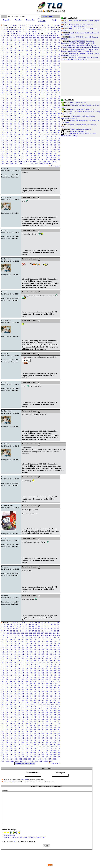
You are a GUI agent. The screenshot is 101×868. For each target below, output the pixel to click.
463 (27, 86)
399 (11, 78)
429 (11, 82)
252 (23, 57)
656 (19, 113)
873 (47, 143)
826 (39, 136)
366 (59, 71)
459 (11, 86)
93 (52, 34)
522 (23, 95)
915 (35, 149)
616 (39, 107)
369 (11, 74)
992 (43, 160)
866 (19, 143)
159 (11, 44)
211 (39, 50)
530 (55, 95)
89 (39, 34)
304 (51, 63)
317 (43, 65)
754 (51, 126)
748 (27, 126)
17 (51, 25)
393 (47, 76)
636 (59, 109)
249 (11, 57)
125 (54, 38)
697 (3, 120)
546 (59, 97)
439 (51, 82)
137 (43, 40)
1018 (46, 164)
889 (51, 145)
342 (23, 69)
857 (43, 141)
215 (55, 50)
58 (2, 32)
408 (47, 78)
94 (55, 34)
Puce (21, 837)
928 (27, 151)
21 (5, 27)
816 (59, 134)
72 (45, 32)
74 (52, 32)
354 (11, 71)
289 (51, 61)
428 (7, 82)
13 (39, 25)
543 (47, 97)
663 (47, 113)
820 (15, 136)
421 (39, 80)
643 (27, 111)
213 (47, 50)
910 (15, 149)
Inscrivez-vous (9, 782)
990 (35, 160)
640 (15, 111)
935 (55, 151)
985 (15, 160)
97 (5, 36)
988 (27, 160)
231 (59, 53)
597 (23, 105)
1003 (30, 162)
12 (36, 25)
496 (39, 90)
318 (47, 65)
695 (55, 118)
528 (47, 95)
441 (59, 82)
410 (55, 78)
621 (59, 107)
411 (59, 78)
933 (47, 151)
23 (11, 27)
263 (7, 59)
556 (39, 99)
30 (33, 27)
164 (31, 44)
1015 (31, 164)
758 (7, 128)
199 (51, 48)
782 (43, 130)
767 (43, 128)
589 (51, 103)
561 (59, 99)
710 (55, 120)
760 (15, 128)
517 (3, 95)
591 (59, 103)
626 (19, 109)
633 (47, 109)
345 (35, 69)
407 (43, 78)
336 (59, 67)
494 (31, 90)
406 (39, 78)
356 (19, 71)
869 (31, 143)
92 (49, 34)
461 (19, 86)
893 (7, 147)
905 (55, 147)
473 (7, 88)
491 (19, 90)
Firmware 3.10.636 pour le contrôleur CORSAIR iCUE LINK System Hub (77, 26)
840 (35, 139)
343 (27, 69)
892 (3, 147)
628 (27, 109)
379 (51, 74)
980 (55, 157)
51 (39, 29)
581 (19, 103)
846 (59, 139)
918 (47, 149)
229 (51, 53)
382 (3, 76)
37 (55, 27)
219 (11, 53)
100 (14, 36)
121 (38, 38)
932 (43, 151)
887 (43, 145)
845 (55, 139)
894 (11, 147)
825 (35, 136)
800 (55, 132)
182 (43, 46)
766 (39, 128)
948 (47, 153)
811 (39, 134)
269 (31, 59)
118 (26, 38)
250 (15, 57)
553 (27, 99)
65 (23, 32)
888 (47, 145)
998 (7, 162)
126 (58, 38)
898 (27, 147)
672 (23, 116)
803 (7, 134)
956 (19, 155)
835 (15, 139)
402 (23, 78)
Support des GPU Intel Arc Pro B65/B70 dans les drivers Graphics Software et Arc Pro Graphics (80, 50)
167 (43, 44)
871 (39, 143)
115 (15, 38)
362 (43, 71)
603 (47, 105)
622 (3, 109)
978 (47, 157)
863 (7, 143)
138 (47, 40)
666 (59, 113)
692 (43, 118)
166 (39, 44)
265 (15, 59)
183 (47, 46)
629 (31, 109)
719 (31, 122)
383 (7, 76)
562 (3, 101)
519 (11, 95)
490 (15, 90)
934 (51, 151)
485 (55, 88)
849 (11, 141)
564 (11, 101)
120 (34, 38)
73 (49, 32)
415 (15, 80)
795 (35, 132)
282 (23, 61)
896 (19, 147)
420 (35, 80)
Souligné (38, 837)
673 (27, 116)
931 (39, 151)
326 (19, 67)
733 (27, 124)
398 (7, 78)
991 (39, 160)
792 (23, 132)
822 (23, 136)
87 (33, 34)
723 (47, 122)
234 (11, 55)
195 (35, 48)
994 (51, 160)
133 (27, 40)
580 (15, 103)
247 (3, 57)
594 (11, 105)
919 (51, 149)
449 (31, 84)
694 (51, 118)
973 (27, 157)
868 (27, 143)
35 (49, 27)
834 (11, 139)
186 (59, 46)
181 (39, 46)
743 (7, 126)
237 (23, 55)
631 (39, 109)
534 (11, 97)
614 (31, 107)
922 (3, 151)
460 (15, 86)
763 (27, 128)
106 (38, 36)
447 (23, 84)
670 (15, 116)
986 (19, 160)
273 (47, 59)
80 (11, 34)
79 (8, 34)
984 (11, 160)
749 (31, 126)
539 (31, 97)
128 (7, 40)
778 (27, 130)
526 (39, 95)
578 (7, 103)
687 (23, 118)
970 (15, 157)
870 (35, 143)
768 (47, 128)
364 (51, 71)
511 (39, 92)
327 (23, 67)
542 (43, 97)
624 (11, 109)
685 (15, 118)
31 (36, 27)
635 (55, 109)
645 (35, 111)
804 (11, 134)
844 (51, 139)
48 (30, 29)
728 (7, 124)
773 (7, 130)
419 (31, 80)
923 (7, 151)
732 (23, 124)
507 (23, 92)
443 (7, 84)
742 (3, 126)
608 (7, 107)
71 (42, 32)
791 (19, 132)
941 (19, 153)
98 (8, 36)
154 (51, 42)
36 (52, 27)
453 (47, 84)
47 (27, 29)
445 (15, 84)
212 (43, 50)
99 (11, 36)
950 (55, 153)
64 (20, 32)
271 (39, 59)
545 (55, 97)
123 (46, 38)
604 (51, 105)
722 (43, 122)
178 (27, 46)
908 (7, 149)
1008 (54, 162)
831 (59, 136)
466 (39, 86)
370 (15, 74)
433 (27, 82)
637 (3, 111)
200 (55, 48)
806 (19, 134)
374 (31, 74)
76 (58, 32)
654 (11, 113)
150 (35, 42)
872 (43, 143)
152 (43, 42)
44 (17, 29)
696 (59, 118)
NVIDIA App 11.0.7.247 (78, 103)
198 (47, 48)
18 (55, 25)
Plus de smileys (9, 835)
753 (47, 126)
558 (47, 99)
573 (47, 101)
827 (43, 136)
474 (11, 88)
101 (19, 36)
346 (39, 69)
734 (31, 124)
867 (23, 143)
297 (23, 63)
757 (3, 128)
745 (15, 126)
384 (11, 76)
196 (39, 48)
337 (3, 69)
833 (7, 139)
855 (35, 141)
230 (55, 53)
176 (19, 46)
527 (43, 95)
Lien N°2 (15, 837)
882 (23, 145)
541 (39, 97)
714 (11, 122)
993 (47, 160)
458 (7, 86)
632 (43, 109)
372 (23, 74)
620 (55, 107)
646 (39, 111)
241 (39, 55)
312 (23, 65)
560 (55, 99)
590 (55, 103)
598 (27, 105)
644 (31, 111)
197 (43, 48)
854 (31, 141)
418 (27, 80)
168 (47, 44)
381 (59, 74)
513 (47, 92)
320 (55, 65)
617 (43, 107)
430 (15, 82)
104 (31, 36)
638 (7, 111)
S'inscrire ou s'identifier (42, 20)
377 (43, 74)
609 (11, 107)
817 (3, 136)
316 (39, 65)
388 (27, 76)
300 (35, 63)
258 (47, 57)
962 (43, 155)
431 (19, 82)
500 (55, 90)
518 (7, 95)
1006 (44, 162)
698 (7, 120)
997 (3, 162)
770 (55, 128)
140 (55, 40)
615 (35, 107)
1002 (25, 162)
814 (51, 134)
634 (51, 109)
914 (31, 149)
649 (51, 111)
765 (35, 128)
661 (39, 113)
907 (3, 149)
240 (35, 55)
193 (27, 48)
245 (55, 55)
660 (35, 113)
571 (39, 101)
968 (7, 157)
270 (35, 59)
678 (47, 116)
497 (43, 90)
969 (11, 157)
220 (15, 53)
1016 (36, 164)
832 (3, 139)
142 (3, 42)
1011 (12, 164)
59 (5, 32)
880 (15, 145)
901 (39, 147)
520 (15, 95)
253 (27, 57)
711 (59, 120)
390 (35, 76)
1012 (17, 164)
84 (23, 34)
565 (15, 101)
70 (39, 32)
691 (39, 118)
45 (20, 29)
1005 (40, 162)
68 (33, 32)
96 (2, 36)
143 (7, 42)
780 (35, 130)
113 (7, 38)
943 (27, 153)
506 (19, 92)
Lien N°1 (7, 837)
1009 (2, 164)
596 (19, 105)
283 (27, 61)
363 (47, 71)
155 (55, 42)
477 (23, 88)
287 (43, 61)
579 (11, 103)
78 (5, 34)
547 (3, 99)
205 (15, 50)
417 (23, 80)
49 (33, 29)
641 (19, 111)
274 (51, 59)
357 (23, 71)
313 (27, 65)
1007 (49, 162)
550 (15, 99)
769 (51, 128)
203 (7, 50)
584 (31, 103)
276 (59, 59)
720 (35, 122)
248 (7, 57)
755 (55, 126)
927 (23, 151)
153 (47, 42)
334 (51, 67)
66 (27, 32)
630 (35, 109)
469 (51, 86)
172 (3, 46)
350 (55, 69)
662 (43, 113)
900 (35, 147)
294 (11, 63)
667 (3, 116)
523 (27, 95)
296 (19, 63)
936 (59, 151)
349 (51, 69)
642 (23, 111)
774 (11, 130)
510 (35, 92)
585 (35, 103)
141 (59, 40)
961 (39, 155)
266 (19, 59)
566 (19, 101)
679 (51, 116)
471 (59, 86)
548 (7, 99)
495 (35, 90)
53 (45, 29)
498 (47, 90)
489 (11, 90)
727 (3, 124)
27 (23, 27)
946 (39, 153)
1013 (22, 164)
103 (26, 36)
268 (27, 59)
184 (51, 46)
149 (31, 42)
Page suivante (55, 166)
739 (51, 124)
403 (27, 78)
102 (22, 36)
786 (59, 130)
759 (11, 128)
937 (3, 153)
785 (55, 130)
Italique (31, 837)
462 (23, 86)
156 (59, 42)
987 (23, 160)
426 (59, 80)
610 (15, 107)
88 (36, 34)
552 (23, 99)
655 (15, 113)
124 (50, 38)
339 (11, 69)
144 (11, 42)
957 (23, 155)
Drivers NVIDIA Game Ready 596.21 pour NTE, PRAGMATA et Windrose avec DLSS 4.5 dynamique (80, 46)
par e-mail (24, 780)
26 (20, 27)
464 (31, 86)
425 (55, 80)
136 (39, 40)
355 (15, 71)
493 (27, 90)
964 (51, 155)
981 (59, 157)
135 (35, 40)
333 (47, 67)
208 (27, 50)
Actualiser (19, 20)
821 (19, 136)
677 (43, 116)
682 (3, 118)
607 (3, 107)
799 (51, 132)
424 (51, 80)
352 (3, 71)
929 (31, 151)
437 (43, 82)
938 (7, 153)
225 (35, 53)
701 (19, 120)
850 (15, 141)
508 (27, 92)
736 (39, 124)
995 (55, 160)
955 (15, 155)
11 (33, 25)
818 (7, 136)
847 (3, 141)
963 (47, 155)
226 (39, 53)
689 (31, 118)
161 (19, 44)
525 (35, 95)
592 (3, 105)
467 (43, 86)
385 (15, 76)
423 (47, 80)
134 (31, 40)
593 (7, 105)
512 (43, 92)
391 (39, 76)
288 (47, 61)
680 (55, 116)
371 (19, 74)
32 (39, 27)
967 (3, 157)
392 (43, 76)
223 (27, 53)
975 (35, 157)
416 (19, 80)
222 (23, 53)
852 (23, 141)
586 (39, 103)
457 (3, 86)
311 (19, 65)
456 (59, 84)
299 (31, 63)
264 (11, 59)
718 (27, 122)
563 (7, 101)
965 (55, 155)
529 (51, 95)
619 (51, 107)
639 (11, 111)
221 (19, 53)
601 (39, 105)
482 (43, 88)
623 (7, 109)
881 (19, 145)
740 (55, 124)
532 (3, 97)
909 (11, 149)
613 (27, 107)
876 (59, 143)
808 (27, 134)
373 (27, 74)
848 (7, 141)
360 (35, 71)
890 (55, 145)
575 (55, 101)
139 (51, 40)
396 (59, 76)
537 (23, 97)
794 (31, 132)
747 (23, 126)
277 (3, 61)
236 (19, 55)
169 (51, 44)
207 (23, 50)
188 (7, 48)
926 (19, 151)
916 (39, 149)
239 (31, 55)
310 (15, 65)
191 (19, 48)
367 (3, 74)
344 (31, 69)
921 (59, 149)
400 (15, 78)
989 (31, 160)
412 (3, 80)
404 (31, 78)
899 (31, 147)
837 (23, 139)
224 (31, 53)
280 (15, 61)
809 (31, 134)
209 (31, 50)
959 (31, 155)
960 (35, 155)
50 (36, 29)
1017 (41, 164)
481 (39, 88)
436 (39, 82)
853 (27, 141)
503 (7, 92)
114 (11, 38)
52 (42, 29)
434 (31, 82)
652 (3, 113)
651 (59, 111)
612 (23, 107)
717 (23, 122)
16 (48, 25)
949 (51, 153)
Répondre (7, 20)
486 (59, 88)
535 (15, 97)
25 (17, 27)
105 (34, 36)
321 (59, 65)
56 (55, 29)
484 (51, 88)
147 (23, 42)
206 (19, 50)
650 (55, 111)
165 (35, 44)
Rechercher (30, 20)
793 (27, 132)
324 (11, 67)
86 (30, 34)
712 (3, 122)
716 (19, 122)
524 (31, 95)
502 (3, 92)
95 (58, 34)
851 (19, 141)
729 (11, 124)
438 (47, 82)
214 (51, 50)
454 (51, 84)
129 (11, 40)
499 (51, 90)
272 (43, 59)
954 (11, 155)
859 (51, 141)
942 (23, 153)
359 (31, 71)
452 (43, 84)
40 (5, 29)
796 (39, 132)
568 (27, 101)
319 (51, 65)
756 (59, 126)
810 (35, 134)
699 (11, 120)
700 (15, 120)
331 (39, 67)
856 (39, 141)
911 (19, 149)
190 (15, 48)
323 (7, 67)
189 (11, 48)
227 (43, 53)
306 (59, 63)
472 (3, 88)
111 (58, 36)
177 (23, 46)
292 (3, 63)
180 (35, 46)
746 (19, 126)
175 (15, 46)
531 (59, 95)
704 (31, 120)
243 (47, 55)
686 (19, 118)
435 (35, 82)
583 (27, 103)
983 (7, 160)
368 (7, 74)
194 (31, 48)
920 (55, 149)
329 (31, 67)
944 (31, 153)
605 (55, 105)
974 (31, 157)
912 (23, 149)
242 (43, 55)
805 (15, 134)
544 (51, 97)
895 (15, 147)
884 (31, 145)
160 (15, 44)
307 (3, 65)
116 (19, 38)
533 (7, 97)
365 (55, 71)
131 (19, 40)
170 (55, 44)
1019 (51, 164)
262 (3, 59)
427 (3, 82)
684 (11, 118)
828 (47, 136)
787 (3, 132)
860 (55, 141)
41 (8, 29)
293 (7, 63)
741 (59, 124)
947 (43, 153)
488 (7, 90)
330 (35, 67)
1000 (15, 162)
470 (55, 86)
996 (59, 160)
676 (39, 116)
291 (59, 61)
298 (27, 63)
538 (27, 97)
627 (23, 109)
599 (31, 105)
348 (47, 69)
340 (15, 69)
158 (7, 44)
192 (23, 48)
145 (15, 42)
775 (15, 130)
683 (7, 118)
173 (7, 46)
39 (2, 29)
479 (31, 88)
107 (42, 36)
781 (39, 130)
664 (51, 113)
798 (47, 132)
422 (43, 80)
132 (23, 40)
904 (51, 147)
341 (19, 69)
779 (31, 130)
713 (7, 122)
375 (35, 74)
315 (35, 65)
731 (19, 124)
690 (35, 118)
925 (15, 151)
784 (51, 130)
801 (59, 132)
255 (35, 57)
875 (55, 143)
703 (27, 120)
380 (55, 74)
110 (54, 36)
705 (35, 120)
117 (23, 38)
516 (59, 92)
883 (27, 145)
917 (43, 149)
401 (19, 78)
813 (47, 134)
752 (43, 126)
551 (19, 99)
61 (11, 32)
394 (51, 76)
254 (31, 57)
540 (35, 97)
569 (31, 101)
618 (47, 107)
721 (39, 122)
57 (58, 29)
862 (3, 143)
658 (27, 113)
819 (11, 136)
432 (23, 82)
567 (23, 101)
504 (11, 92)
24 (14, 27)
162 (23, 44)
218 (7, 53)
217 (3, 53)
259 (51, 57)
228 (47, 53)
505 (15, 92)
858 (47, 141)
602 (43, 105)
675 (35, 116)
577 (3, 103)
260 (55, 57)
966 (59, 155)
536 (19, 97)
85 (27, 34)
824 (31, 136)
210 (35, 50)
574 (51, 101)
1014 (27, 164)
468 (47, 86)
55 (52, 29)
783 (47, 130)
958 (27, 155)
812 (43, 134)
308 (7, 65)
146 (19, 42)
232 (3, 55)
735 (35, 124)
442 (3, 84)
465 (35, 86)
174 (11, 46)
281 (19, 61)
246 (59, 55)
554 (31, 99)
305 (55, 63)
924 (11, 151)
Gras (26, 837)
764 (31, 128)
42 (11, 29)
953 (7, 155)
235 (15, 55)
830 (55, 136)
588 (47, 103)
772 (3, 130)
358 (27, 71)
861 (59, 141)
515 (55, 92)
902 (43, 147)
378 (47, 74)
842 (43, 139)
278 (7, 61)
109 (50, 36)
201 (59, 48)
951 (59, 153)
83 (20, 34)
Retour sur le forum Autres (25, 764)
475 (15, 88)
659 (31, 113)
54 (49, 29)
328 (27, 67)
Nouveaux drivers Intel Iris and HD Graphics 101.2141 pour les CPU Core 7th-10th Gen (79, 58)
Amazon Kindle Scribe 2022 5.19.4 (81, 129)
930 (35, 151)
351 (59, 69)
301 (39, 63)
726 (59, 122)
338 (7, 69)
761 (19, 128)
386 (19, 76)
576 (59, 101)
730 (15, 124)
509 (31, 92)
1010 (7, 164)
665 (55, 113)
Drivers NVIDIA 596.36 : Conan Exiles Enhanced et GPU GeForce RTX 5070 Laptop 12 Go (78, 42)
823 (27, 136)
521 (19, 95)
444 (11, 84)
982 (3, 160)
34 (45, 27)
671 (19, 116)
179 (31, 46)
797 (43, 132)
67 (30, 32)
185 (55, 46)
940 (15, 153)
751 (39, 126)
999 (11, 162)
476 (19, 88)
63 (17, 32)
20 (2, 27)
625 (15, 109)
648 (47, 111)
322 (3, 67)
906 (59, 147)
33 (42, 27)
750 (35, 126)
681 (59, 116)
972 (23, 157)
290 (55, 61)
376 (39, 74)
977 (43, 157)
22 (8, 27)
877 (3, 145)
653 (7, 113)
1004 (35, 162)
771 (59, 128)
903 (47, 147)
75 (55, 32)
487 (3, 90)
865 (15, 143)
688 (27, 118)
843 (47, 139)
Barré (45, 837)
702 (23, 120)
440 (55, 82)
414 (11, 80)
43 (14, 29)
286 (39, 61)
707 (43, 120)
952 (3, 155)
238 (27, 55)
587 (43, 103)
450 (35, 84)
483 (47, 88)
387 (23, 76)
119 (30, 38)
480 (35, 88)
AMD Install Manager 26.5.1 (79, 131)
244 (51, 55)
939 (11, 153)
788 (7, 132)
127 (3, 40)
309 (11, 65)
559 (51, 99)
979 (51, 157)
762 (23, 128)
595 (15, 105)
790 (15, 132)
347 (43, 69)
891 (59, 145)
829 (51, 136)
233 (7, 55)
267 (23, 59)
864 (11, 143)
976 (39, 157)
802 (3, 134)
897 (23, 147)
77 (2, 34)
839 (31, 139)
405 (35, 78)
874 (51, 143)
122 (42, 38)
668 (7, 116)
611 (19, 107)
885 (35, 145)
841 (39, 139)
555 (35, 99)
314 (31, 65)
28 (27, 27)
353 (7, 71)
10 (30, 25)
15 (45, 25)
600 (35, 105)
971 (19, 157)
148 (27, 42)
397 (3, 78)
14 (42, 25)
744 (11, 126)
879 (11, 145)
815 (55, 134)
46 (23, 29)
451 (39, 84)
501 (59, 90)
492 (23, 90)
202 (3, 50)
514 (51, 92)
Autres (51, 16)
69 (36, 32)
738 (47, 124)
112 (3, 38)
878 (7, 145)
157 (3, 44)
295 (15, 63)
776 (19, 130)
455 (55, 84)
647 (43, 111)
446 (19, 84)
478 (27, 88)
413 (7, 80)
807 (23, 134)
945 (35, 153)
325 (15, 67)
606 (59, 105)
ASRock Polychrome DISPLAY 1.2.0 (82, 109)
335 (55, 67)
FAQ (54, 20)
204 (11, 50)
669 (11, 116)
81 (14, 34)
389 (31, 76)
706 (39, 120)
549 (11, 99)
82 (17, 34)
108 (46, 36)
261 (59, 57)
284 (31, 61)
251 (19, 57)
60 (8, 32)
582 (23, 103)
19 (58, 25)
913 (27, 149)
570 (35, 101)
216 (59, 50)
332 (43, 67)
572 (43, 101)
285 (35, 61)
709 (51, 120)
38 (58, 27)
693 (47, 118)
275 (55, 59)
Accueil (45, 16)
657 (23, 113)
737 (43, 124)
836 (19, 139)
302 (43, 63)
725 (55, 122)
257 (43, 57)
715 (15, 122)
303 (47, 63)
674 (31, 116)
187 (3, 48)
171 (59, 44)
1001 (20, 162)
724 (51, 122)
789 (11, 132)
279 (11, 61)
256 (39, 57)
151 (39, 42)
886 (39, 145)
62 (14, 32)
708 (47, 120)
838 (27, 139)
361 (39, 71)
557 (43, 99)
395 (55, 76)
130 (15, 40)
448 (27, 84)
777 (23, 130)
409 (51, 78)
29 (30, 27)
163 (27, 44)
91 (45, 34)
